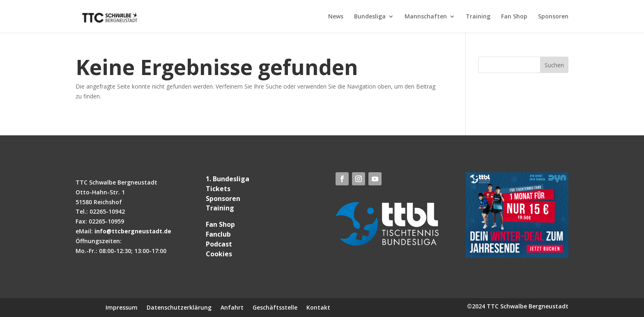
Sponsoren (553, 17)
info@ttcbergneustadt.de (133, 231)
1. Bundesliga (228, 179)
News (336, 17)
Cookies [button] (219, 254)
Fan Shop (514, 17)
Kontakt (318, 307)
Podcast (219, 244)
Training (478, 17)
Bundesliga (370, 17)
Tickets (218, 189)
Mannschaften (426, 17)
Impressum (122, 307)
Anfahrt (232, 307)
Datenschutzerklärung (179, 307)
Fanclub (218, 234)
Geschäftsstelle (275, 307)
